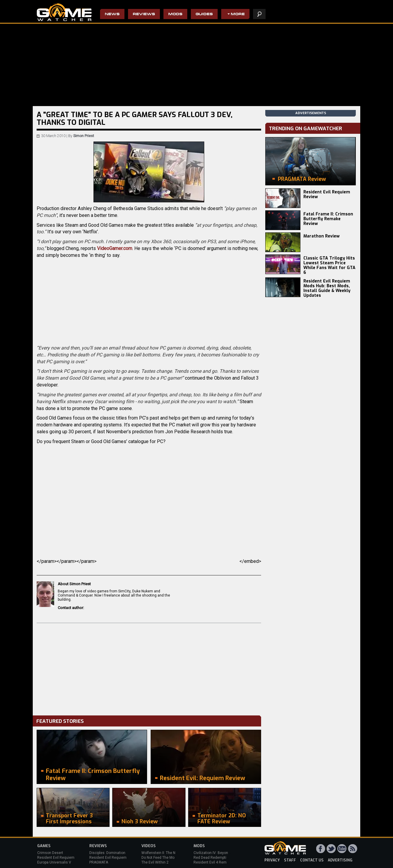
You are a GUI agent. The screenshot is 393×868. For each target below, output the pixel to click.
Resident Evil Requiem (56, 858)
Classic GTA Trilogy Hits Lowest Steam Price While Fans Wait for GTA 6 (329, 265)
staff (290, 860)
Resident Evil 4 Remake (213, 862)
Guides (204, 14)
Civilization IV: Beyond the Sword (220, 853)
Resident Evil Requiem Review (327, 194)
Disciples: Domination (107, 853)
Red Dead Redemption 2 (213, 858)
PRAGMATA (99, 862)
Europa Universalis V (54, 862)
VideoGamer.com (115, 248)
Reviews (144, 14)
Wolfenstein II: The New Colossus (169, 853)
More (238, 14)
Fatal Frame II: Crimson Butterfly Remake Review (328, 219)
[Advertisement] (149, 668)
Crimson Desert (50, 853)
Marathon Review (322, 236)
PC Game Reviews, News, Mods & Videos (64, 12)
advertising (340, 860)
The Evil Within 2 (155, 862)
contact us (312, 860)
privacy (272, 860)
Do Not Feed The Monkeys (163, 858)
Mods (175, 14)
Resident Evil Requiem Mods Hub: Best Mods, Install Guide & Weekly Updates (327, 288)
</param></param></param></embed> (149, 561)
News (112, 14)
